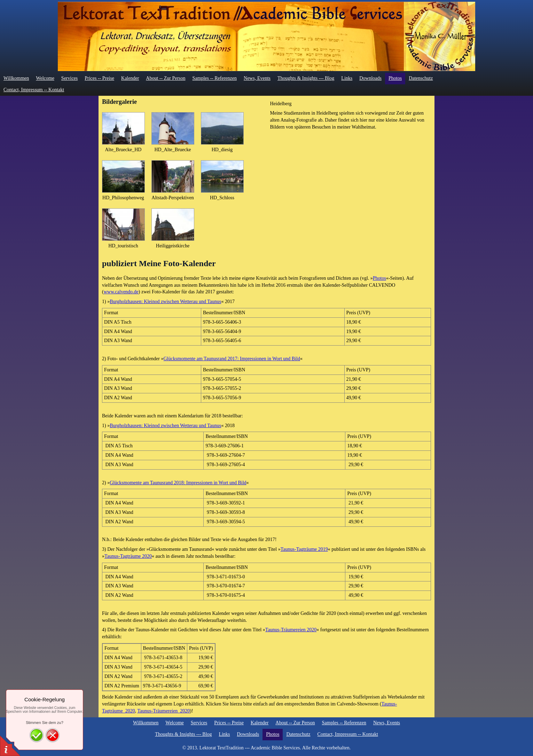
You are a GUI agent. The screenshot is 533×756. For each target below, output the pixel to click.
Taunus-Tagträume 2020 (128, 556)
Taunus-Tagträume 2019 (304, 549)
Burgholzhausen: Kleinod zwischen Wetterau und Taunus (165, 302)
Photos (379, 278)
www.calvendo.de (121, 292)
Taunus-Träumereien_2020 (163, 711)
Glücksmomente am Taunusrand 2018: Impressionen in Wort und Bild (178, 483)
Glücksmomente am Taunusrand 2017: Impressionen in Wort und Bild (232, 359)
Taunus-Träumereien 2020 (291, 630)
